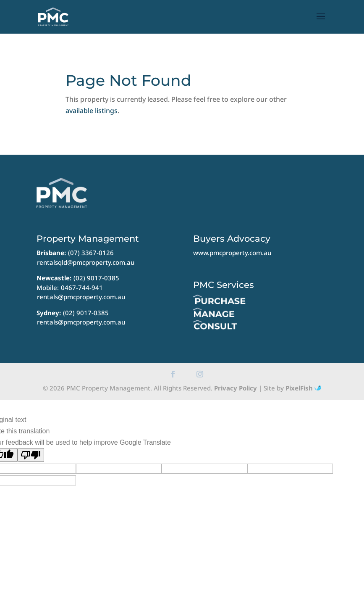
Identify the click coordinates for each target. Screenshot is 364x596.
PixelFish (303, 388)
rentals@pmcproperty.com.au (81, 297)
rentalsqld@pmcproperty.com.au (86, 262)
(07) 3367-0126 (91, 253)
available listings (92, 111)
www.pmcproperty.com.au (232, 253)
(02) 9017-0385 (96, 278)
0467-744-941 (82, 287)
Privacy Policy (236, 388)
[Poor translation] (31, 455)
